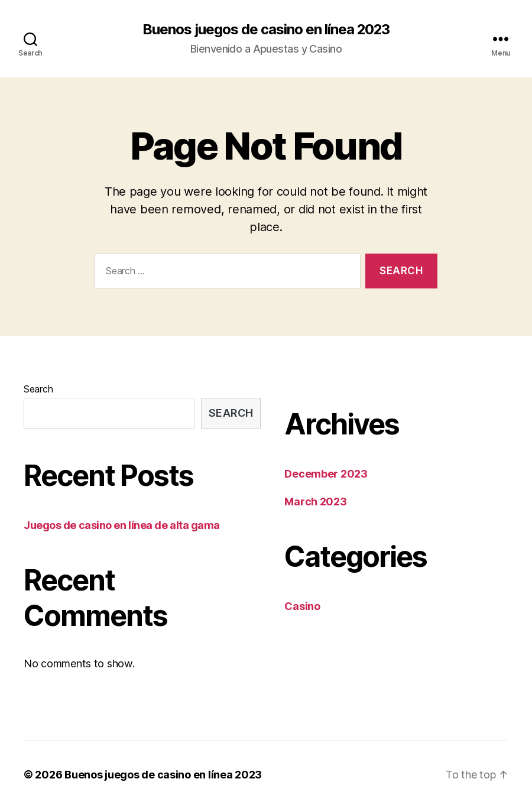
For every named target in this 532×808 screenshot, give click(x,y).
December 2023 (326, 474)
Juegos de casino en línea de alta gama (122, 525)
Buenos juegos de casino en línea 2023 (266, 30)
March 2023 (315, 502)
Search (38, 389)
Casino (302, 606)
